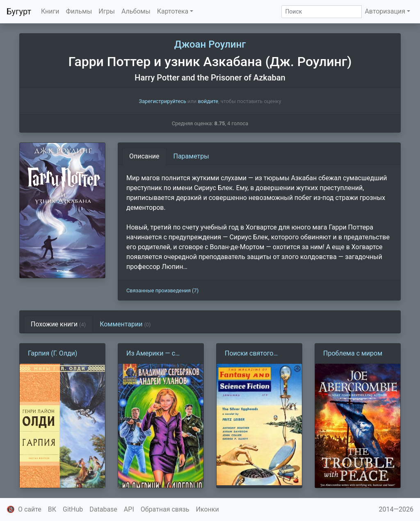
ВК (52, 509)
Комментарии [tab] (125, 324)
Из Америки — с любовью (151, 354)
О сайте (30, 509)
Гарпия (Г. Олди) (52, 353)
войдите (208, 101)
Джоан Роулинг (210, 44)
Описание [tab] (144, 156)
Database (103, 509)
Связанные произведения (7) (162, 290)
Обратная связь (165, 509)
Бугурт (19, 11)
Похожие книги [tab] (58, 324)
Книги (50, 11)
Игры (107, 11)
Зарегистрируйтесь (163, 101)
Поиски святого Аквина (249, 354)
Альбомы (136, 11)
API (129, 509)
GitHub (73, 509)
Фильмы (79, 11)
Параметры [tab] (191, 156)
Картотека (173, 11)
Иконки (208, 509)
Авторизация (385, 11)
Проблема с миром (353, 353)
